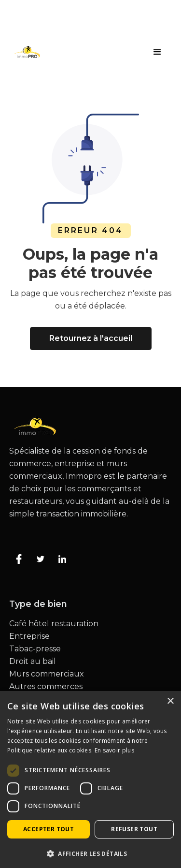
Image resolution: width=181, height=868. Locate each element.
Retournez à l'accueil (91, 338)
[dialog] (90, 780)
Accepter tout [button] (49, 829)
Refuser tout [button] (134, 829)
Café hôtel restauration (54, 624)
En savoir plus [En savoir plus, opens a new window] (114, 750)
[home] (25, 52)
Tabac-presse (35, 649)
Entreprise (29, 636)
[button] (157, 52)
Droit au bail (33, 662)
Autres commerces (46, 687)
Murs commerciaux (47, 674)
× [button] (170, 701)
